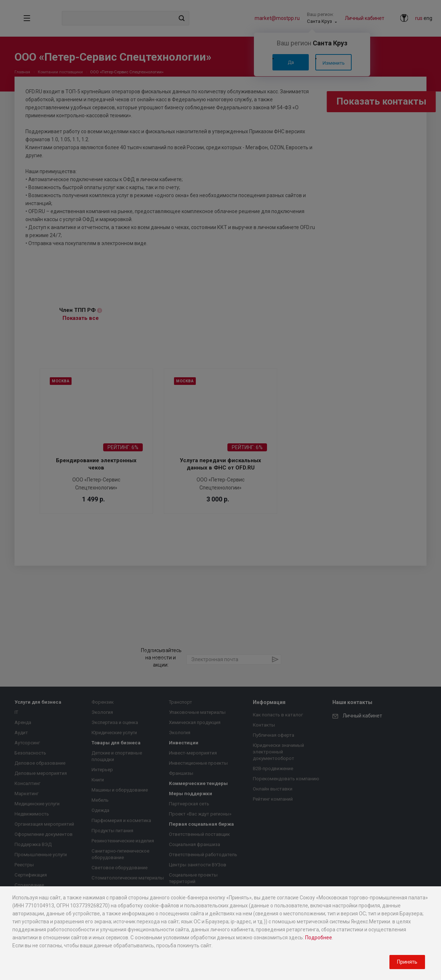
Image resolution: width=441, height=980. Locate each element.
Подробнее (319, 938)
